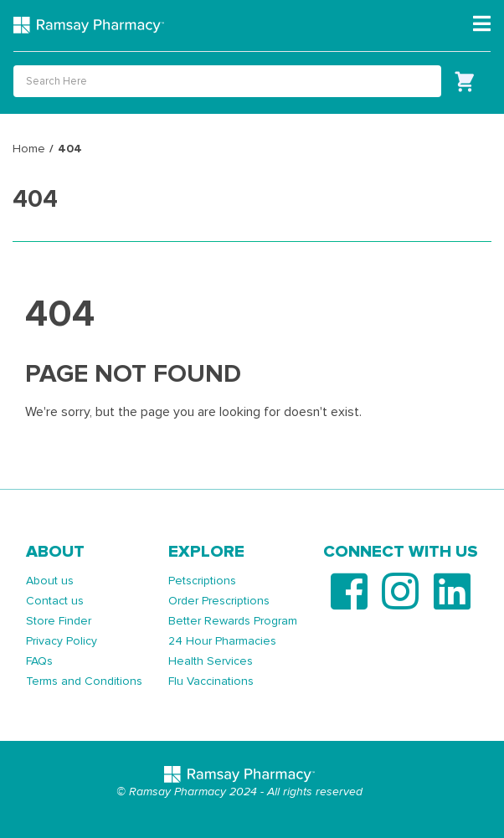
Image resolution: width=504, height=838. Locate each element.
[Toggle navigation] (482, 24)
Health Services (211, 661)
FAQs (39, 661)
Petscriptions (202, 581)
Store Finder (59, 621)
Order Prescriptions (219, 601)
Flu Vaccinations (211, 681)
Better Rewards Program (233, 621)
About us (50, 581)
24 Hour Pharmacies (222, 641)
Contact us (55, 601)
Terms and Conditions (84, 681)
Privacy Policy (62, 641)
